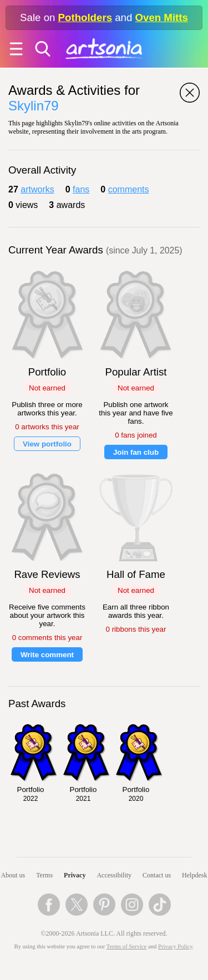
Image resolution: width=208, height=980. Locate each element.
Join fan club (136, 452)
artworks (37, 189)
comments (129, 189)
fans (81, 189)
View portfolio (47, 444)
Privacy (75, 875)
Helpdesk (194, 875)
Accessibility (114, 875)
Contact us (157, 875)
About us (13, 875)
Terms (44, 875)
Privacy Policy (175, 946)
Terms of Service (127, 946)
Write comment (47, 655)
